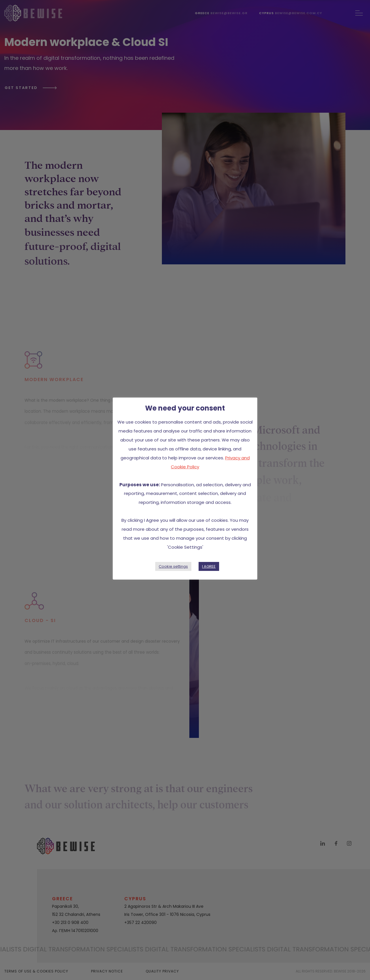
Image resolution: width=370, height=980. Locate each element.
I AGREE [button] (209, 566)
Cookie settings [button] (173, 566)
